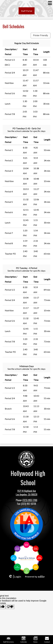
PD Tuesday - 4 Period (26, 268)
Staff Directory (8, 640)
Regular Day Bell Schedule (27, 43)
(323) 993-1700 (30, 500)
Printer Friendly (40, 35)
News (35, 640)
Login (15, 577)
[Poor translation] (10, 607)
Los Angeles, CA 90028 (27, 494)
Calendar (24, 640)
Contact (47, 640)
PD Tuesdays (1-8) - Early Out (27, 128)
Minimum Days (27, 366)
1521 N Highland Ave (27, 491)
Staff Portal (27, 11)
